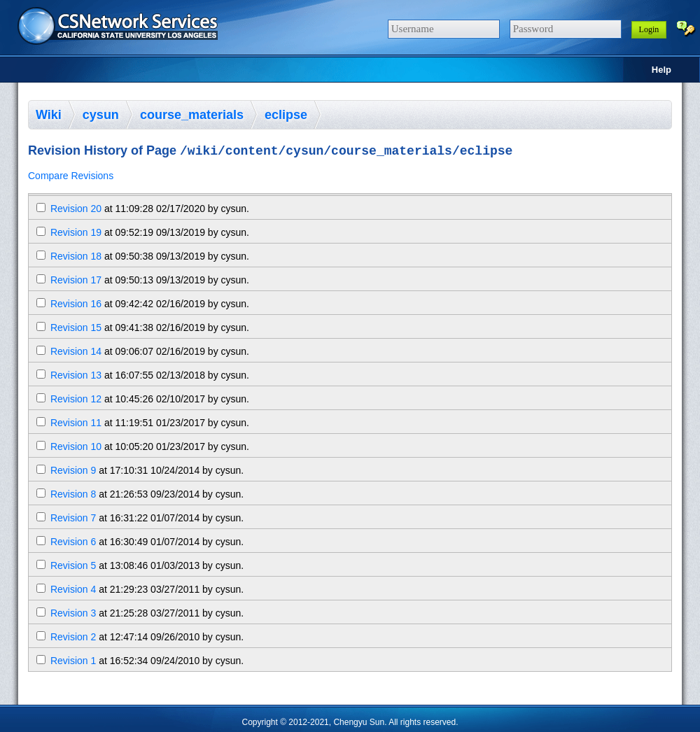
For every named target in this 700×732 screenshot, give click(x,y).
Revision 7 (73, 520)
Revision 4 (73, 591)
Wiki (49, 115)
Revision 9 (73, 472)
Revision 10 (76, 449)
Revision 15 (76, 330)
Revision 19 (76, 234)
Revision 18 (76, 258)
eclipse (286, 115)
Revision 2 (73, 639)
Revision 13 (76, 377)
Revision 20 (76, 211)
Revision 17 (76, 282)
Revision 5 (73, 568)
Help (661, 70)
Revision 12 (76, 401)
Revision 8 (73, 496)
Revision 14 (76, 353)
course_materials (192, 115)
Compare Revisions (71, 178)
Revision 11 (76, 425)
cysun (101, 115)
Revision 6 (73, 544)
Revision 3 (73, 615)
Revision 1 (73, 663)
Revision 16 (76, 306)
